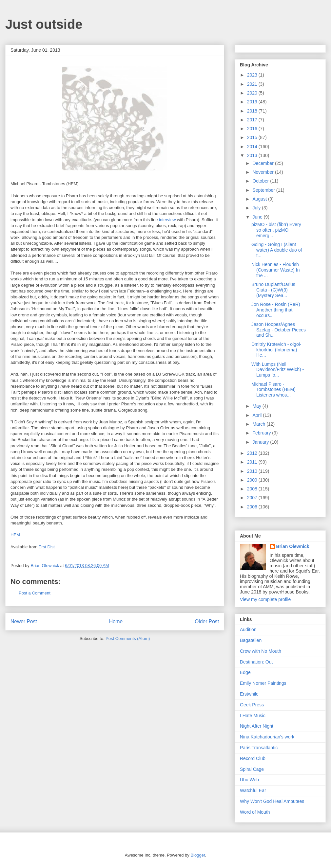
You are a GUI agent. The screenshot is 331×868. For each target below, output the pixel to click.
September (264, 190)
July (257, 208)
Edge (245, 672)
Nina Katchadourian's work (267, 737)
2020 (253, 93)
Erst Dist (47, 547)
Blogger (198, 855)
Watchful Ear (253, 790)
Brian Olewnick (293, 546)
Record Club (253, 758)
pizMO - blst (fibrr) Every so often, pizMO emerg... (276, 230)
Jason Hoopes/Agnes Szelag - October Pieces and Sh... (279, 330)
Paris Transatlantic (259, 748)
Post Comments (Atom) (128, 638)
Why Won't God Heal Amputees (272, 801)
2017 (253, 120)
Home (116, 621)
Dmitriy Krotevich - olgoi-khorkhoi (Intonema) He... (276, 350)
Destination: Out (256, 662)
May (257, 406)
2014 (253, 147)
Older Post (207, 621)
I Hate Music (253, 716)
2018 (253, 111)
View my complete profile (265, 599)
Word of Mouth (255, 812)
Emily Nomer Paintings (263, 683)
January (261, 442)
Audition (248, 629)
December (263, 163)
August (260, 199)
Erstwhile (249, 694)
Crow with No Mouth (261, 651)
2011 (253, 462)
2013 (253, 155)
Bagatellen (251, 640)
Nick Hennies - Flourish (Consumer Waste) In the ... (276, 270)
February (262, 433)
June (258, 217)
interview (167, 220)
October (261, 181)
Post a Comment (35, 593)
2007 (253, 498)
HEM (15, 535)
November (263, 172)
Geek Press (252, 705)
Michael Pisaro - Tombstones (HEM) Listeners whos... (273, 390)
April (258, 415)
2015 (253, 137)
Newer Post (24, 621)
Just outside (44, 24)
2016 (253, 129)
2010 (253, 471)
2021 (253, 84)
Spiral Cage (252, 769)
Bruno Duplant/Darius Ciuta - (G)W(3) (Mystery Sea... (273, 290)
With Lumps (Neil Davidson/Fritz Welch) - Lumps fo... (278, 370)
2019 (253, 102)
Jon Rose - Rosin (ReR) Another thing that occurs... (276, 310)
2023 (253, 75)
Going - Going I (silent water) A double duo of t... (277, 250)
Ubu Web (249, 780)
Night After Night (257, 726)
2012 (253, 453)
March (259, 424)
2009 (253, 480)
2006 (253, 507)
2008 (253, 489)
